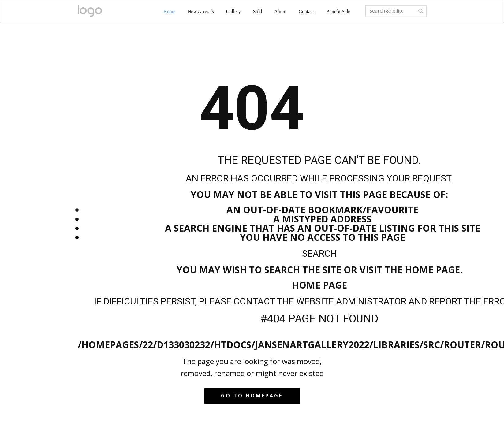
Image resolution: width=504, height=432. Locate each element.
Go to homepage (252, 396)
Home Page (319, 285)
